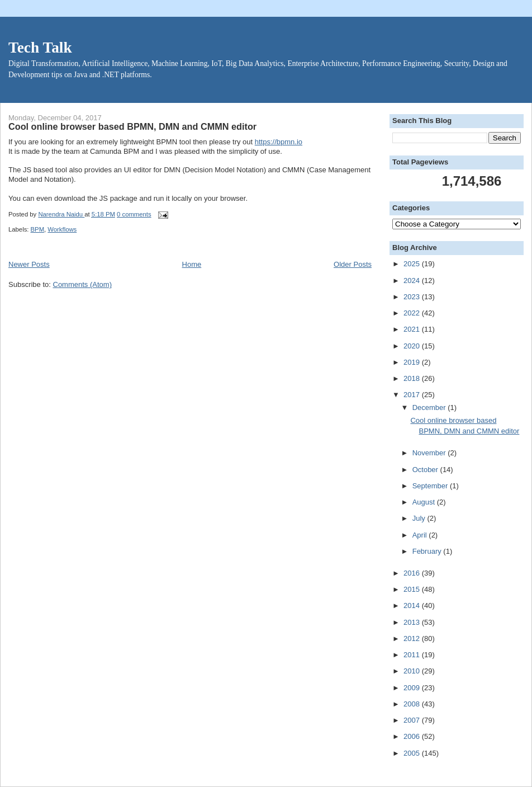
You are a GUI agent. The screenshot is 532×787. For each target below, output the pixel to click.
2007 (413, 720)
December (430, 407)
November (430, 453)
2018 (413, 378)
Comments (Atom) (82, 284)
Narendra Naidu (61, 214)
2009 (413, 688)
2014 (413, 605)
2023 (413, 297)
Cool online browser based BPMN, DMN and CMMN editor (132, 126)
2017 (413, 395)
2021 (413, 329)
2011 (413, 655)
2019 (413, 362)
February (428, 551)
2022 (413, 313)
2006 (413, 736)
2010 (413, 671)
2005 (413, 753)
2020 (413, 346)
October (426, 470)
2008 (413, 704)
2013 (413, 622)
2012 (413, 638)
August (425, 502)
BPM (37, 229)
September (431, 486)
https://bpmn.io (279, 142)
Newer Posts (29, 264)
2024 (413, 281)
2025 (413, 264)
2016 (413, 573)
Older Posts (353, 264)
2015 (413, 589)
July (420, 518)
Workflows (62, 229)
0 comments (134, 214)
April (421, 535)
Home (192, 264)
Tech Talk (40, 48)
